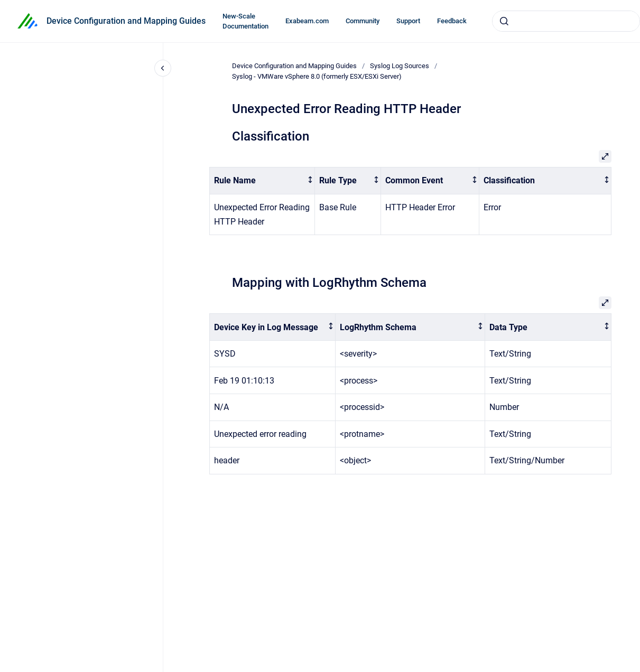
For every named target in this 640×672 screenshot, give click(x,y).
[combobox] (566, 21)
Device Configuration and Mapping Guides (126, 21)
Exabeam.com (307, 21)
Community (363, 21)
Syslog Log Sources (400, 66)
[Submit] (504, 21)
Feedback (452, 21)
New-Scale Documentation (245, 21)
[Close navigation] (163, 68)
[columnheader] (262, 181)
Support (408, 21)
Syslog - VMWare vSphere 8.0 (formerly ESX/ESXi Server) (317, 76)
